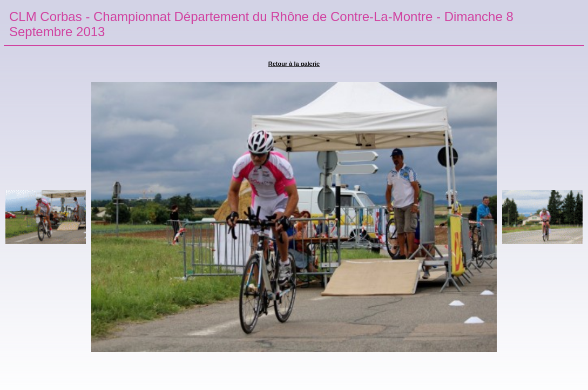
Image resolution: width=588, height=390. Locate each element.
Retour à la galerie (294, 64)
